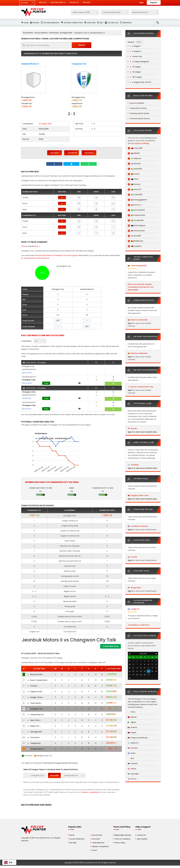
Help (101, 23)
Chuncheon (33, 737)
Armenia (133, 748)
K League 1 (135, 46)
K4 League (135, 72)
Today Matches (98, 843)
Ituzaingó (133, 465)
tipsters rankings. (142, 143)
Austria (132, 769)
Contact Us (74, 2)
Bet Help (73, 843)
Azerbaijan (133, 774)
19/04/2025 (27, 409)
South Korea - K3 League (34, 362)
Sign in (130, 323)
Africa (132, 712)
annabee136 (136, 220)
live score (37, 415)
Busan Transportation (37, 680)
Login (141, 3)
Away (36, 246)
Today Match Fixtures (138, 108)
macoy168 (135, 148)
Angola (132, 733)
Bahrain (132, 779)
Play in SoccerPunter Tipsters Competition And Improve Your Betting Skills (141, 287)
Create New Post (111, 646)
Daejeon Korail (35, 692)
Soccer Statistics (41, 33)
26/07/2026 (27, 373)
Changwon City (79, 64)
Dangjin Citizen (35, 697)
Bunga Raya (134, 588)
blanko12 (134, 164)
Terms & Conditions (122, 839)
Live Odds (54, 153)
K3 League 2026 (66, 33)
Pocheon (32, 686)
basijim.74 (134, 609)
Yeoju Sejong (34, 703)
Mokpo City (34, 726)
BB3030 (134, 153)
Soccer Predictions (77, 839)
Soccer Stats (97, 835)
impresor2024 (136, 215)
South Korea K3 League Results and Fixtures (60, 763)
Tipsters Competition (73, 23)
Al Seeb (132, 557)
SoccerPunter (28, 33)
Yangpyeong (34, 743)
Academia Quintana (138, 526)
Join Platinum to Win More (139, 625)
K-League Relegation (139, 62)
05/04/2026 (27, 383)
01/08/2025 (27, 398)
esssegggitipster (137, 200)
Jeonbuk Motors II (30, 64)
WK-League (136, 77)
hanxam (134, 184)
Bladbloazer (135, 241)
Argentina (133, 743)
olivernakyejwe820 (137, 266)
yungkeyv (135, 246)
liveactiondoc (136, 231)
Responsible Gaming (123, 835)
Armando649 (136, 210)
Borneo (132, 428)
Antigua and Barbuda (138, 738)
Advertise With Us (58, 2)
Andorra (132, 727)
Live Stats (89, 153)
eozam (134, 174)
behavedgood (136, 226)
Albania (132, 717)
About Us (43, 2)
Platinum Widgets (51, 23)
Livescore (91, 23)
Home (26, 23)
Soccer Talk (113, 23)
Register (154, 3)
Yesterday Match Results (139, 113)
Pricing (36, 23)
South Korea (54, 33)
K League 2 (135, 51)
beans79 (134, 189)
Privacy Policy (120, 843)
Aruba (132, 753)
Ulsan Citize (34, 720)
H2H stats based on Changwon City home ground (58, 255)
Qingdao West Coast (138, 495)
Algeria (132, 722)
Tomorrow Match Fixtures (140, 119)
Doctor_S (135, 205)
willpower (134, 158)
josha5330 (135, 169)
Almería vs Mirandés (139, 320)
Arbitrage (127, 23)
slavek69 (134, 236)
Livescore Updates (137, 103)
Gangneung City (36, 715)
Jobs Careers (142, 839)
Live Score (96, 839)
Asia (131, 758)
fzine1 (133, 179)
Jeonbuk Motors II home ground (36, 258)
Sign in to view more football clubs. (142, 432)
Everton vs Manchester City (142, 387)
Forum (94, 850)
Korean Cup (136, 56)
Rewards (86, 2)
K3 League (135, 67)
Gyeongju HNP (35, 732)
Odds (46, 383)
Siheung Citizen (35, 674)
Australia (133, 763)
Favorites (72, 153)
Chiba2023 (135, 195)
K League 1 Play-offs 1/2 (140, 82)
